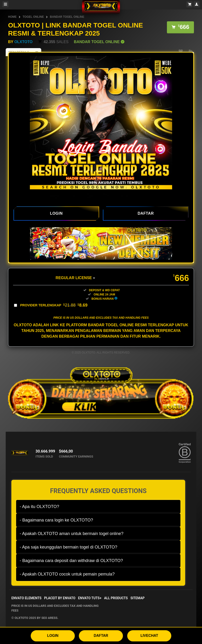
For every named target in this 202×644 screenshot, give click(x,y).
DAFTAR (101, 635)
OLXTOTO (23, 42)
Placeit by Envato (60, 598)
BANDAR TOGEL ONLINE (67, 17)
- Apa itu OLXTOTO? (39, 507)
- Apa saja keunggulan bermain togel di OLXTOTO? (69, 547)
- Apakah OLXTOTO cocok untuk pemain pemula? (67, 574)
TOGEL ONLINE (33, 17)
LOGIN (53, 635)
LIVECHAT (149, 635)
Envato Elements (26, 598)
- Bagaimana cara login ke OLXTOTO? (56, 520)
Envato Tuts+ (90, 598)
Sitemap (138, 598)
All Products (116, 598)
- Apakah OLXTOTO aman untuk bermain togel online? (72, 534)
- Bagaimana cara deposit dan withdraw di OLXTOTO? (71, 561)
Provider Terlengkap (54, 305)
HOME (12, 17)
